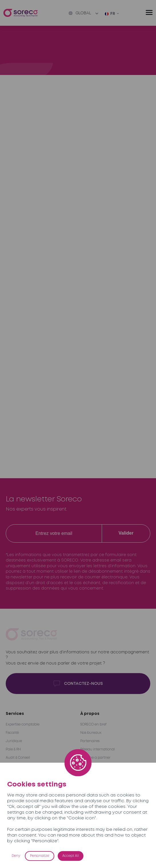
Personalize (40, 856)
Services (15, 714)
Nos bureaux (91, 733)
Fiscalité (12, 733)
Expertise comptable (23, 724)
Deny (16, 856)
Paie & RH (13, 749)
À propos (90, 714)
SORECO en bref (93, 724)
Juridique (14, 741)
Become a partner (95, 758)
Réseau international (98, 749)
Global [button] (80, 13)
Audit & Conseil (18, 758)
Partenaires (90, 741)
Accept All (71, 856)
